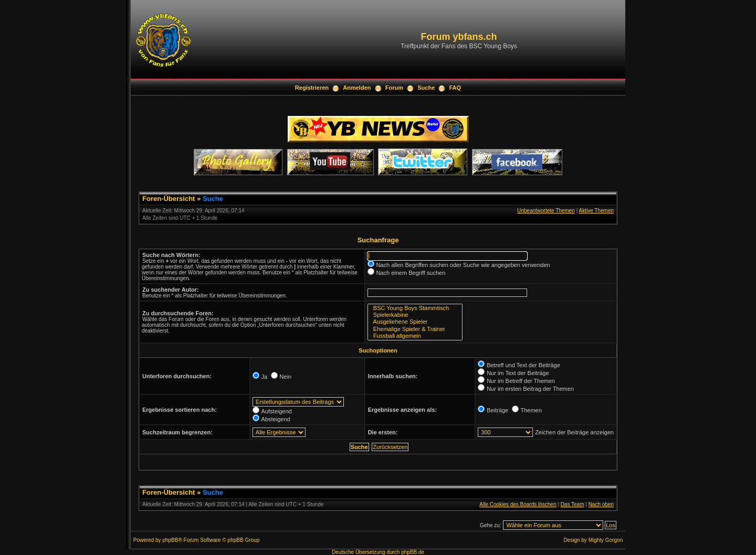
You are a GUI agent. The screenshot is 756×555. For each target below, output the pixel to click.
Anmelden (357, 88)
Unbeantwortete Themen (546, 211)
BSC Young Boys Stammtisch (415, 308)
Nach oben (601, 504)
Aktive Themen (596, 211)
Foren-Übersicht (169, 199)
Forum (394, 88)
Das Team (573, 504)
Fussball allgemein (415, 336)
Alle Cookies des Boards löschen (518, 504)
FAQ (455, 88)
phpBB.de (413, 552)
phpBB (170, 540)
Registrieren (312, 88)
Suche (426, 88)
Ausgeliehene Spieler (415, 322)
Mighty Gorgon (606, 540)
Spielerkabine (415, 315)
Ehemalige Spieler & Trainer (415, 329)
